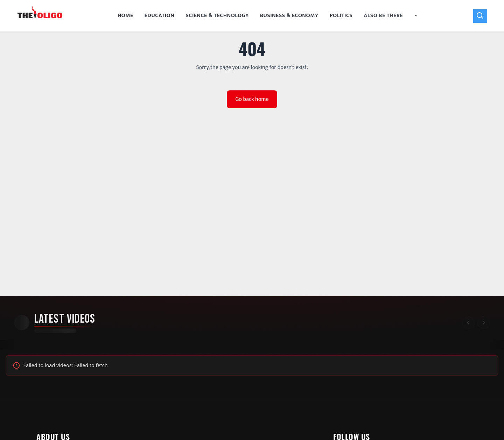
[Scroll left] (468, 323)
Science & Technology (217, 16)
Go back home (252, 99)
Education (160, 16)
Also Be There (391, 16)
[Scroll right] (484, 323)
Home (125, 16)
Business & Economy (289, 16)
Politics (341, 16)
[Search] (480, 16)
